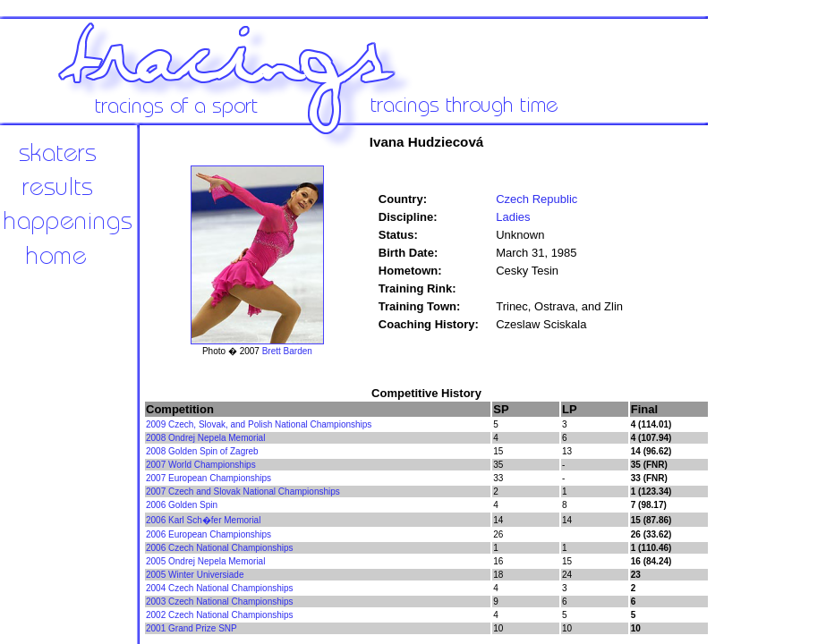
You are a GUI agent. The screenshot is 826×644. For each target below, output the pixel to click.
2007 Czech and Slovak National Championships (243, 491)
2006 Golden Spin (182, 505)
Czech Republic (536, 199)
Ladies (513, 217)
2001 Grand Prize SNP (192, 628)
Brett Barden (287, 351)
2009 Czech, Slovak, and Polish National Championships (259, 424)
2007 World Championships (201, 465)
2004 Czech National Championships (220, 588)
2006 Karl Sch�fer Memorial (203, 520)
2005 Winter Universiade (195, 575)
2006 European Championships (209, 534)
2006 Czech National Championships (220, 548)
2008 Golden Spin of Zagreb (202, 451)
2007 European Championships (209, 478)
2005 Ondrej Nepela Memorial (205, 561)
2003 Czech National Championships (220, 602)
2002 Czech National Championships (220, 615)
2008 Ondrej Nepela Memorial (205, 438)
